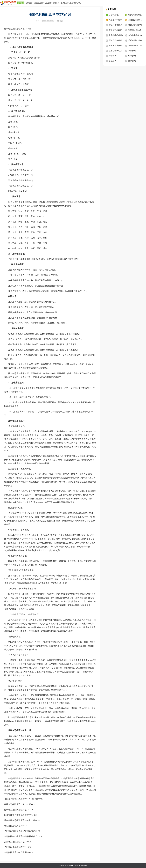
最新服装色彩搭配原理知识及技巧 (19, 820)
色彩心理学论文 (115, 51)
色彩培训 (21, 3)
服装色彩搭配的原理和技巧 (16, 810)
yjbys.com (77, 865)
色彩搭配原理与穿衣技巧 (15, 847)
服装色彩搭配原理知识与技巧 (17, 804)
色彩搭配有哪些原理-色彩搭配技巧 (20, 831)
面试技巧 (132, 61)
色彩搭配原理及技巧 (13, 826)
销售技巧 (132, 56)
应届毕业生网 (38, 3)
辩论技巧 (113, 56)
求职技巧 (113, 61)
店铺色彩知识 (114, 15)
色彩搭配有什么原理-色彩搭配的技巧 (21, 836)
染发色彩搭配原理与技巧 (15, 842)
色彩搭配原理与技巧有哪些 (16, 852)
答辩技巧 (132, 51)
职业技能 (48, 3)
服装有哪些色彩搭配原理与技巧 (18, 815)
